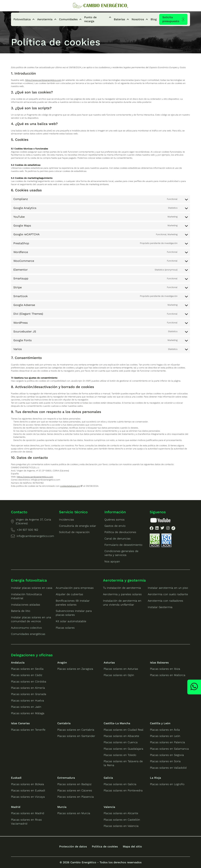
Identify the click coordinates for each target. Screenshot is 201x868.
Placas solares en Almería (28, 688)
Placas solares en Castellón (122, 820)
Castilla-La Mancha (117, 723)
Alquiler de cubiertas (69, 594)
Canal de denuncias (117, 539)
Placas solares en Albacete (121, 736)
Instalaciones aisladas (26, 605)
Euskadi (16, 778)
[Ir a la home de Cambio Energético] (100, 6)
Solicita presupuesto (171, 19)
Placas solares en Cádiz (27, 675)
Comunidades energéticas (28, 634)
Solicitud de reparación (74, 532)
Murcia (62, 807)
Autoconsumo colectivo (26, 628)
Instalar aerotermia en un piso (168, 588)
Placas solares (65, 628)
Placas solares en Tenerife (28, 730)
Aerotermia (45, 19)
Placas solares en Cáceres (75, 790)
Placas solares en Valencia (121, 826)
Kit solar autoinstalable (71, 621)
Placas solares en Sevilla (27, 669)
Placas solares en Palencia (167, 742)
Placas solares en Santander (76, 736)
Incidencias (67, 520)
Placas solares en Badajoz (74, 784)
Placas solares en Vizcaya (28, 797)
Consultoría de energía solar (78, 526)
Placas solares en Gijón (119, 675)
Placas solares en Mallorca (168, 675)
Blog (154, 19)
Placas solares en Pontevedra (123, 790)
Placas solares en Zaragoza (75, 669)
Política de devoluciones (120, 532)
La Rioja (155, 778)
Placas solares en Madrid (28, 813)
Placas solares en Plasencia (76, 797)
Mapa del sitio (132, 846)
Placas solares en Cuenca (121, 742)
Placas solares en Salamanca (169, 749)
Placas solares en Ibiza (165, 669)
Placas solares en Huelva (27, 701)
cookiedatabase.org (70, 486)
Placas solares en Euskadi (28, 790)
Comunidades (68, 19)
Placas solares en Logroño (167, 784)
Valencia (109, 807)
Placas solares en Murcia (74, 813)
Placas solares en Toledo (120, 755)
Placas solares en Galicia (120, 784)
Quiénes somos (114, 520)
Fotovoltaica (22, 19)
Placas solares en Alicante (121, 813)
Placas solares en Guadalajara (123, 749)
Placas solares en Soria (165, 761)
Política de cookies (105, 846)
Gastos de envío (115, 526)
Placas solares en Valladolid (168, 768)
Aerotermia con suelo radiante (168, 594)
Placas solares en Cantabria (76, 730)
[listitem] (152, 529)
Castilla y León (160, 723)
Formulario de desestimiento (123, 545)
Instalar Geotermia (160, 607)
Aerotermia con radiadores (165, 601)
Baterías (119, 19)
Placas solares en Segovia (167, 755)
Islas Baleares (159, 663)
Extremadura (66, 778)
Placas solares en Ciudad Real (124, 730)
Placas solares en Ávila (165, 730)
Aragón (62, 663)
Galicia (108, 778)
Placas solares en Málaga (28, 713)
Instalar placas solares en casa (32, 588)
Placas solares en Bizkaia (27, 784)
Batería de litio (21, 611)
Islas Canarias (20, 723)
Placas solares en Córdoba (29, 682)
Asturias (109, 663)
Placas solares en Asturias (121, 669)
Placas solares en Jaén (26, 707)
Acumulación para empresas (75, 588)
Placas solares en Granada (29, 694)
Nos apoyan (112, 561)
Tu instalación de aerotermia (122, 588)
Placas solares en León (165, 736)
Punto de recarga (90, 19)
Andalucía (18, 663)
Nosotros (138, 19)
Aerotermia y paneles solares (122, 594)
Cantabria (64, 723)
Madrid (16, 807)
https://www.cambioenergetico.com (43, 80)
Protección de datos (73, 846)
